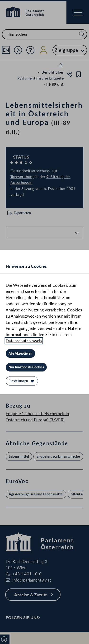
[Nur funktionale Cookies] (26, 367)
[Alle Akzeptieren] (20, 353)
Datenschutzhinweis (24, 341)
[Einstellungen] (22, 381)
